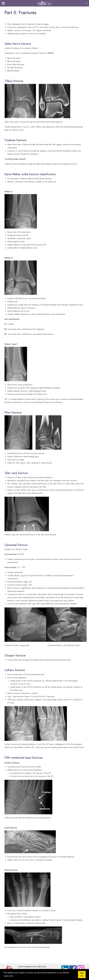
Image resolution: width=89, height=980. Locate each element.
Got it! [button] (82, 974)
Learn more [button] (8, 976)
